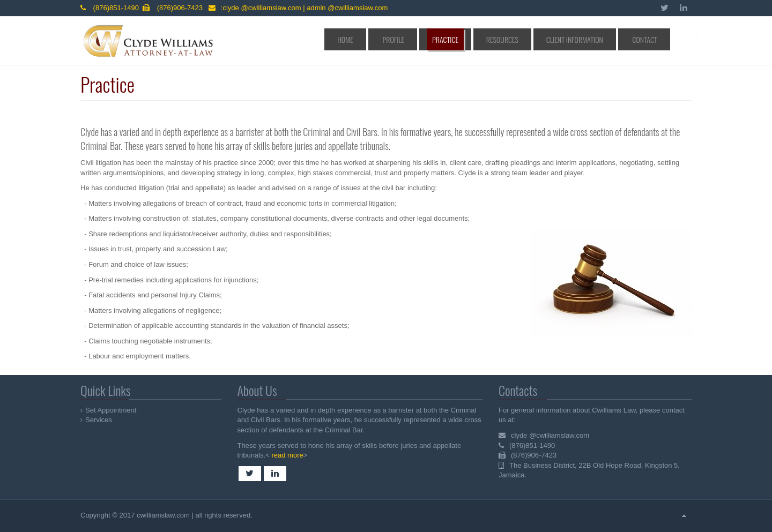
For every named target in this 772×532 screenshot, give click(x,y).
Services (99, 420)
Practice (488, 39)
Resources (532, 39)
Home (412, 39)
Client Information (592, 39)
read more (286, 455)
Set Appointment (111, 410)
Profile (448, 39)
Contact (649, 39)
